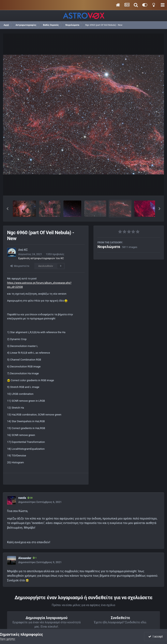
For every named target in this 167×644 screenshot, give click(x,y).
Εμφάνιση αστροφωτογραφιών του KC (41, 258)
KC (26, 250)
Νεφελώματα (109, 247)
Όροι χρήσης (8, 639)
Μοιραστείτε (20, 266)
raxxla (22, 498)
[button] (7, 209)
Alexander (25, 558)
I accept (155, 636)
